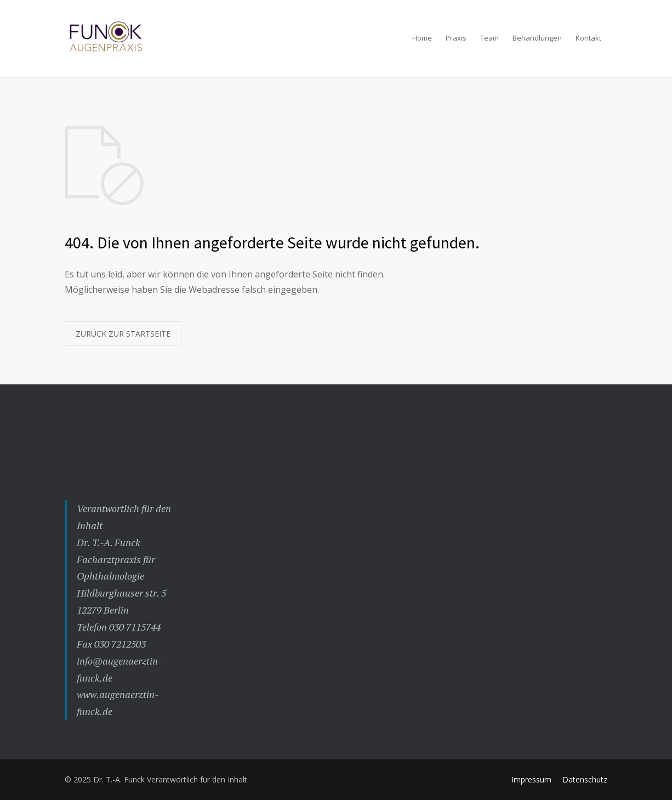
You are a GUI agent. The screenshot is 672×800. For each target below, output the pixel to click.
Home (422, 38)
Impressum (531, 779)
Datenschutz (585, 779)
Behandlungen (537, 38)
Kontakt (588, 38)
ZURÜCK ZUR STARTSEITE (123, 334)
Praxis (456, 38)
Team (489, 38)
